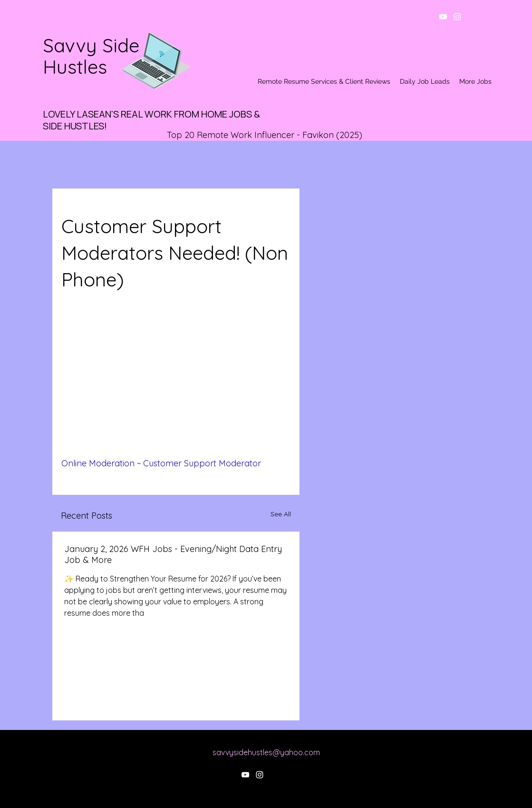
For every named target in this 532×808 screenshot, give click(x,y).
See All (281, 514)
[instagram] (457, 17)
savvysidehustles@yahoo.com (266, 752)
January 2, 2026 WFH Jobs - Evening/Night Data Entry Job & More (173, 554)
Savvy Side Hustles (91, 56)
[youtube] (443, 17)
